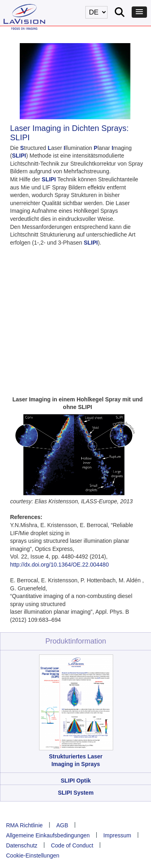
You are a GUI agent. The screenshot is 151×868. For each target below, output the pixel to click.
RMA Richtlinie (24, 825)
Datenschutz (22, 845)
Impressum (117, 835)
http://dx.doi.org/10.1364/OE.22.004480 (59, 565)
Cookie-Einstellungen (33, 856)
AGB (62, 825)
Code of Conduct (72, 845)
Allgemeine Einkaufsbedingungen (48, 835)
